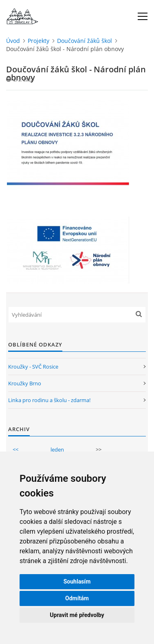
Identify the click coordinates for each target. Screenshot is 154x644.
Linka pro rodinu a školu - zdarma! (49, 400)
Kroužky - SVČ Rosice (33, 367)
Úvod (13, 41)
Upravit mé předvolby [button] (77, 615)
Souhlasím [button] (77, 581)
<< (15, 449)
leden (57, 449)
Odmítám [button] (77, 598)
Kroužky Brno (25, 383)
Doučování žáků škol (85, 41)
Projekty (38, 41)
